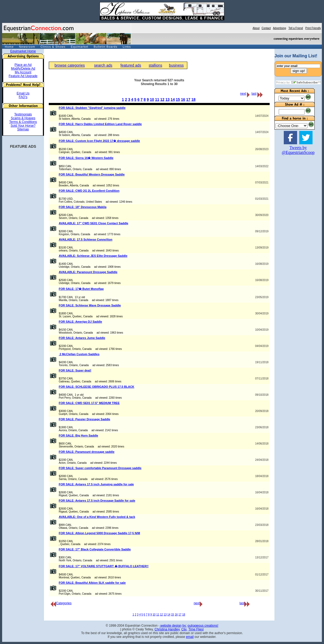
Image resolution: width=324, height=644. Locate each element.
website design (170, 626)
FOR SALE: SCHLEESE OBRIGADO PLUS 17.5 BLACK (96, 387)
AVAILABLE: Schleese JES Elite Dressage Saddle (93, 256)
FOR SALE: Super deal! (75, 370)
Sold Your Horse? (23, 126)
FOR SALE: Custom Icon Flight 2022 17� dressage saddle (99, 141)
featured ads (131, 65)
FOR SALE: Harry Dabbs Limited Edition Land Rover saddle (100, 124)
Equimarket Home (23, 51)
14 (173, 99)
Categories (61, 603)
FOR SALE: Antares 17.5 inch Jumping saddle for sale (96, 484)
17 (188, 99)
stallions (155, 65)
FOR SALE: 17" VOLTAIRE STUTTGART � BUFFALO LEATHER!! (104, 566)
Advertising (279, 28)
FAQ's (23, 97)
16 (183, 99)
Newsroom (27, 47)
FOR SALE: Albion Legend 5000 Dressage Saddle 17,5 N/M (99, 533)
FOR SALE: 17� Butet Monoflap (81, 289)
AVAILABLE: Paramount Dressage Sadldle (88, 272)
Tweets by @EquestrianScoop (298, 150)
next (243, 94)
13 (168, 99)
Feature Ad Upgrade (23, 76)
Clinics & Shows (53, 47)
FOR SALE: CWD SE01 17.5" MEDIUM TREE (89, 403)
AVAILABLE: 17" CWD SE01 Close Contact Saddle (93, 223)
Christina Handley (167, 629)
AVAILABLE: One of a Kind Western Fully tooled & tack (97, 517)
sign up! (299, 71)
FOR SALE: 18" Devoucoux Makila (82, 207)
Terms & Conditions (23, 122)
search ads (103, 65)
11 (157, 99)
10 (152, 99)
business (176, 65)
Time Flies (196, 629)
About (256, 28)
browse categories (70, 65)
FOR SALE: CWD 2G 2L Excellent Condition (89, 191)
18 (193, 99)
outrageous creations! (203, 626)
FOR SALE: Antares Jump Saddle (82, 338)
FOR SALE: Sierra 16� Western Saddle (86, 158)
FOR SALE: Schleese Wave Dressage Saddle (90, 305)
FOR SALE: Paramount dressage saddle (86, 452)
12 (162, 99)
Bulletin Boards (105, 47)
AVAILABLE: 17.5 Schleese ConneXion (85, 239)
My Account (23, 72)
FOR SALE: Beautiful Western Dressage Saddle (92, 174)
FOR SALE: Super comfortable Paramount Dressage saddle (100, 468)
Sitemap (23, 129)
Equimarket (80, 47)
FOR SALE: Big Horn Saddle (78, 435)
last (254, 94)
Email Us (23, 93)
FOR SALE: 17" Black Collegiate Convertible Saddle (95, 549)
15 (178, 99)
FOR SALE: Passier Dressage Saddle (84, 419)
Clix (184, 629)
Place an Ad (23, 65)
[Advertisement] (290, 240)
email (190, 637)
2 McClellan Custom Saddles (79, 354)
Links (127, 47)
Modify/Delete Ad (23, 69)
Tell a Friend (295, 28)
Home (9, 47)
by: (184, 626)
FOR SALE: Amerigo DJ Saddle (80, 322)
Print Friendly (313, 28)
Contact (266, 28)
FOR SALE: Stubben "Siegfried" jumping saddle (92, 108)
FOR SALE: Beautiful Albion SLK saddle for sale (92, 583)
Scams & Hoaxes (23, 118)
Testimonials (23, 114)
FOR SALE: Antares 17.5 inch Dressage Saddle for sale (97, 501)
